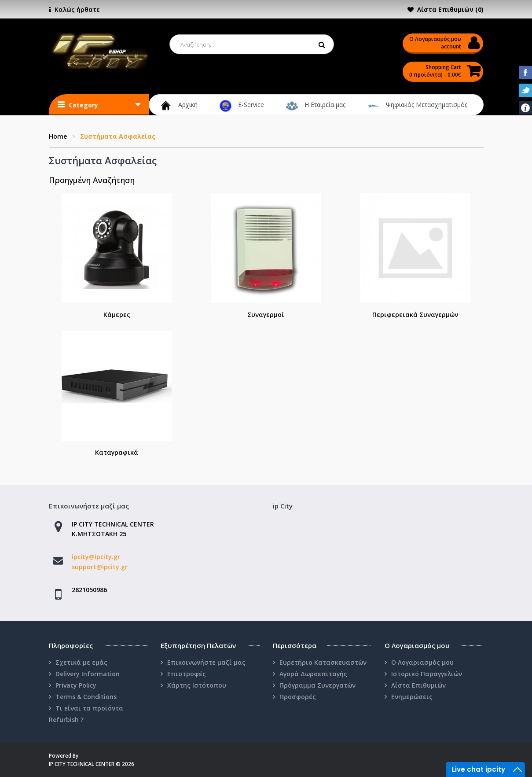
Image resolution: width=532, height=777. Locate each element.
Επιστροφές (187, 674)
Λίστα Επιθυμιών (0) (450, 9)
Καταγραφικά (117, 452)
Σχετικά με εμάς (81, 662)
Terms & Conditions (86, 697)
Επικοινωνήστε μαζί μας (206, 662)
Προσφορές (298, 697)
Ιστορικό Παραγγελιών (427, 674)
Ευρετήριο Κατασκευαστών (323, 662)
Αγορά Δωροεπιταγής (313, 674)
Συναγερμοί (266, 315)
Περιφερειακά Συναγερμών (415, 315)
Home (58, 136)
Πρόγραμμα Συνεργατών (317, 685)
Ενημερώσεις (412, 697)
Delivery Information (88, 674)
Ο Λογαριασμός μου (422, 662)
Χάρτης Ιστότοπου (197, 685)
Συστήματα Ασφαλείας (118, 136)
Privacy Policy (76, 685)
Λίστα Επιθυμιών (418, 685)
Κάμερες (117, 315)
